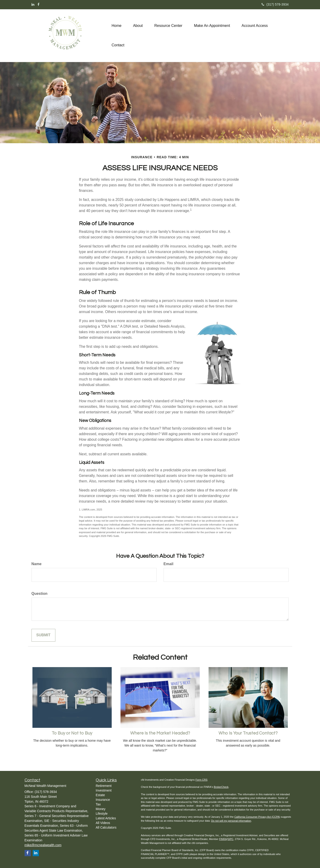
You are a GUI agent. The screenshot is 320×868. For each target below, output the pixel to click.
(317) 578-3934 (275, 4)
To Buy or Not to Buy (72, 733)
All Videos (103, 823)
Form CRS (201, 780)
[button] (138, 26)
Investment (104, 790)
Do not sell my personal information (231, 821)
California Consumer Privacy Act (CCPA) (257, 817)
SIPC (231, 839)
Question (40, 594)
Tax (98, 804)
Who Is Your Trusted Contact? (248, 733)
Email (169, 564)
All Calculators (106, 827)
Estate (100, 795)
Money (101, 809)
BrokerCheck (221, 787)
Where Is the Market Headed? (160, 733)
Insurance (103, 800)
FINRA (223, 839)
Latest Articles (106, 818)
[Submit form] (43, 635)
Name (37, 564)
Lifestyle (102, 814)
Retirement (104, 786)
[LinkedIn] (33, 4)
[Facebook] (38, 4)
